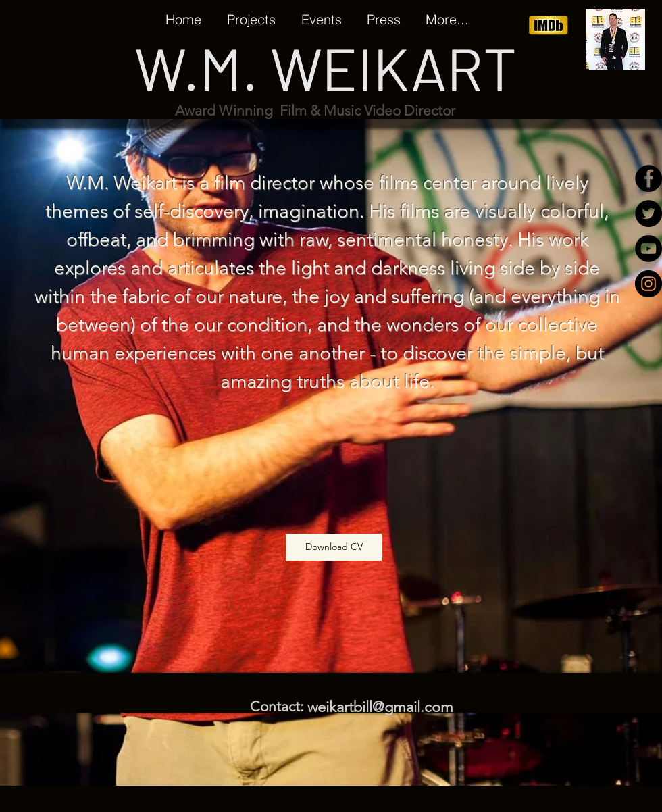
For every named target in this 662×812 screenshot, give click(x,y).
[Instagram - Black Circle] (648, 284)
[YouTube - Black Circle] (648, 249)
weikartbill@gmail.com (380, 707)
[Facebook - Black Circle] (648, 178)
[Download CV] (334, 547)
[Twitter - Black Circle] (648, 213)
